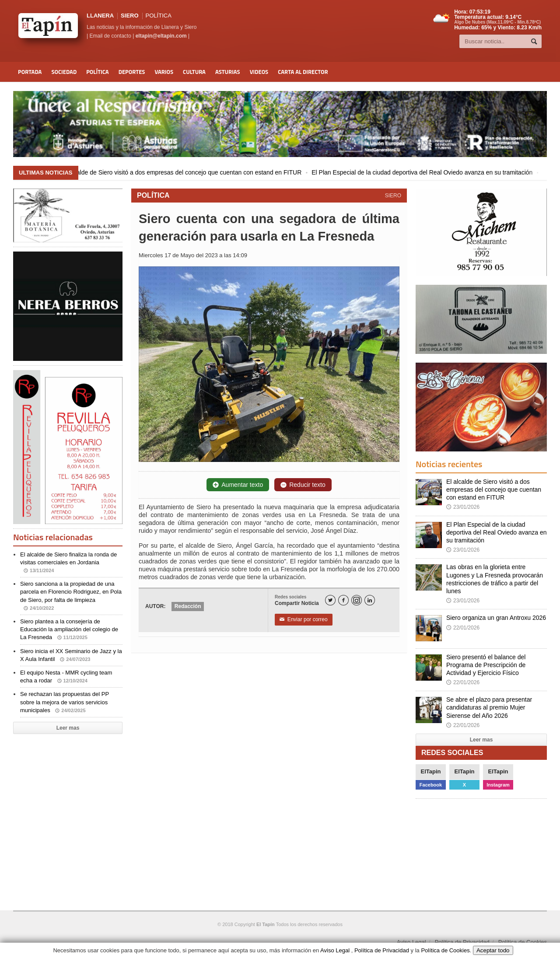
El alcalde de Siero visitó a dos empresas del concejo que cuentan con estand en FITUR (188, 172)
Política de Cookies (523, 942)
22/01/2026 (463, 628)
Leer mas (68, 728)
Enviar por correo (304, 619)
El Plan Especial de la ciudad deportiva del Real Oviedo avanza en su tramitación (428, 172)
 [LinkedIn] (370, 600)
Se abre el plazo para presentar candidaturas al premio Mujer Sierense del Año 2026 (489, 707)
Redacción (188, 606)
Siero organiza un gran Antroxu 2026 (496, 618)
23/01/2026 (463, 507)
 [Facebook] (343, 600)
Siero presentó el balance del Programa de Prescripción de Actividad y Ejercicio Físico (486, 665)
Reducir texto (303, 485)
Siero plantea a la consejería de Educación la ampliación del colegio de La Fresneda (69, 629)
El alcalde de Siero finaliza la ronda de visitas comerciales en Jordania (68, 562)
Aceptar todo (493, 950)
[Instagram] (357, 600)
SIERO (129, 16)
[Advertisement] (66, 787)
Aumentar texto (238, 485)
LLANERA (100, 16)
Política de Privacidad (462, 942)
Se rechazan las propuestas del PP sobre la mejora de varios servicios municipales (65, 702)
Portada (30, 72)
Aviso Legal (411, 942)
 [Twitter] (330, 600)
